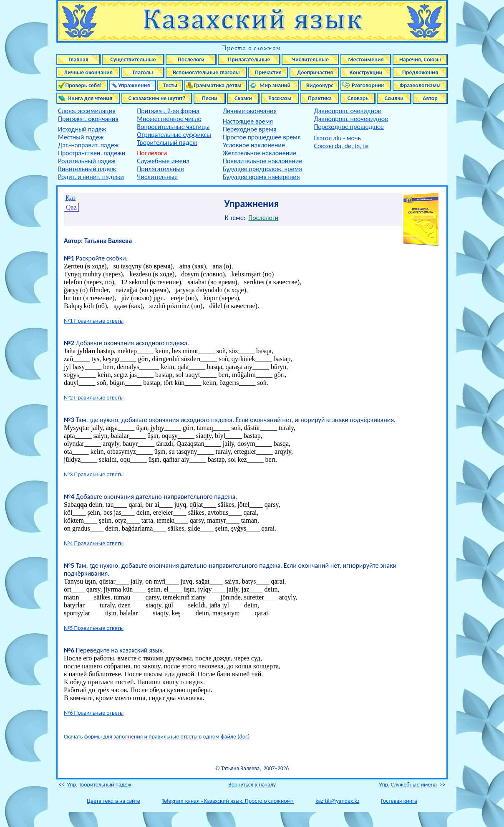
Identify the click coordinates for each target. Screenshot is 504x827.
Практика (320, 98)
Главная (78, 59)
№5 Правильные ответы (94, 628)
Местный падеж (81, 137)
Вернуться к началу (252, 785)
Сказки (243, 98)
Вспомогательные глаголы (206, 72)
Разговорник (366, 85)
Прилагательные (249, 59)
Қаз (71, 198)
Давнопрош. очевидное (347, 111)
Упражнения (133, 85)
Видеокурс (320, 85)
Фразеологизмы (420, 85)
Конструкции (366, 72)
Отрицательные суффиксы (174, 135)
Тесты (170, 85)
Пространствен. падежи (92, 153)
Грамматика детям (216, 85)
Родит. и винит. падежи (91, 177)
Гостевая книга (399, 801)
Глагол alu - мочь (337, 138)
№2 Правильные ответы (94, 398)
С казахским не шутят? (157, 98)
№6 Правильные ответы (94, 713)
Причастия (268, 72)
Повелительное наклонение (262, 161)
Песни (210, 98)
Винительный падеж (87, 169)
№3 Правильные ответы (94, 474)
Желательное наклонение (260, 153)
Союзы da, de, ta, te (341, 146)
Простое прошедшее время (262, 137)
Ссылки (394, 98)
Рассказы (280, 98)
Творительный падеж (167, 143)
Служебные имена (163, 161)
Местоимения (366, 59)
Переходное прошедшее (349, 127)
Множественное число (169, 119)
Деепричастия (314, 72)
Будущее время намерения (261, 177)
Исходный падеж (82, 129)
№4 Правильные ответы (94, 543)
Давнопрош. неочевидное (351, 119)
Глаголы (143, 72)
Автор (430, 98)
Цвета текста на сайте (113, 801)
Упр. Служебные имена (408, 785)
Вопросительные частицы (173, 127)
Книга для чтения (88, 98)
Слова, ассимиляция (87, 111)
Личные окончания (88, 72)
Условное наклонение (254, 145)
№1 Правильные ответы (94, 321)
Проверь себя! (82, 85)
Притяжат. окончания (88, 119)
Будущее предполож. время (262, 169)
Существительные (133, 59)
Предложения (420, 72)
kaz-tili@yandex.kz (337, 801)
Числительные (310, 59)
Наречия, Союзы (420, 59)
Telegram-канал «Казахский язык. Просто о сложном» (228, 801)
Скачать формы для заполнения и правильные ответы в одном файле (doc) (157, 737)
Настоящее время (248, 121)
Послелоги (191, 59)
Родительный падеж (87, 161)
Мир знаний (274, 85)
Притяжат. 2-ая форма (168, 111)
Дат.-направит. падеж (88, 145)
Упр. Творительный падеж (99, 785)
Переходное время (250, 129)
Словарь (358, 98)
